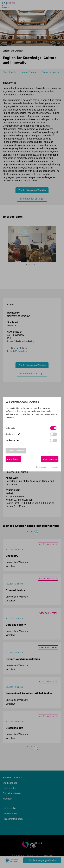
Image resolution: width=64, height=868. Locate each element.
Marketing (13, 440)
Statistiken (13, 434)
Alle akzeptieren (50, 459)
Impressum (54, 467)
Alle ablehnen (13, 459)
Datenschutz (41, 467)
